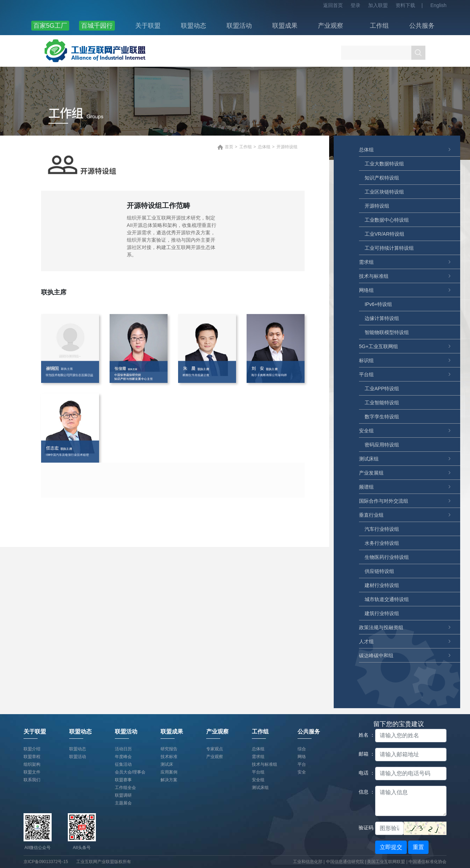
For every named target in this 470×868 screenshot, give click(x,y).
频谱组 (366, 487)
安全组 (366, 431)
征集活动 (123, 764)
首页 (229, 147)
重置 (418, 847)
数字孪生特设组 (382, 417)
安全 (302, 772)
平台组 (366, 374)
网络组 (366, 290)
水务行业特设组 (382, 543)
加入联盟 (378, 5)
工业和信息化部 (308, 862)
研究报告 (169, 749)
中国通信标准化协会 (427, 862)
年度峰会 (123, 757)
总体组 (366, 150)
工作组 (379, 26)
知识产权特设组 (382, 178)
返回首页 (333, 5)
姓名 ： (364, 735)
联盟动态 (194, 26)
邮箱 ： (364, 754)
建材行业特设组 (382, 585)
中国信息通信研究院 (345, 862)
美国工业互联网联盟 (386, 862)
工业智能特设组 (382, 403)
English (438, 5)
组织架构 (32, 764)
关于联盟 (148, 26)
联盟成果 (285, 26)
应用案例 (169, 772)
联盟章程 (32, 757)
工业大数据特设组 (384, 164)
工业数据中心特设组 (387, 220)
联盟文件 (32, 772)
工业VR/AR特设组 (384, 234)
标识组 (366, 360)
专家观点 (215, 749)
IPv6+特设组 (378, 304)
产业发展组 (371, 473)
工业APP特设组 (382, 389)
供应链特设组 (379, 571)
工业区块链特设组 (384, 192)
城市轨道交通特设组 (387, 599)
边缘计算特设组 (382, 318)
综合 (302, 749)
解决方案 (169, 780)
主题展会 (123, 803)
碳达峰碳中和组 (376, 655)
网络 (302, 757)
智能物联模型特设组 (387, 332)
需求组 (366, 262)
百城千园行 (97, 26)
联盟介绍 (32, 749)
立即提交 (391, 847)
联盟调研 (123, 795)
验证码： (364, 828)
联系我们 (32, 780)
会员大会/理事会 (130, 772)
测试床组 (369, 459)
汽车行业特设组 (382, 529)
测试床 (167, 764)
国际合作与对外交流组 (384, 501)
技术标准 (169, 757)
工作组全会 (125, 788)
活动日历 (123, 749)
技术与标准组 (374, 276)
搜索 (418, 53)
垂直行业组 (371, 515)
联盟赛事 (123, 780)
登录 (355, 5)
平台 (302, 764)
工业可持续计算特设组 (389, 248)
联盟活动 (239, 26)
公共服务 (422, 26)
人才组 (366, 641)
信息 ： (364, 792)
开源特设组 (377, 206)
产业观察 (331, 26)
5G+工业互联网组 (378, 346)
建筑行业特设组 (382, 613)
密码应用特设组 (382, 445)
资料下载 (405, 5)
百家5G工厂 (50, 26)
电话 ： (364, 773)
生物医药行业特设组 (387, 557)
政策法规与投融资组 (381, 627)
